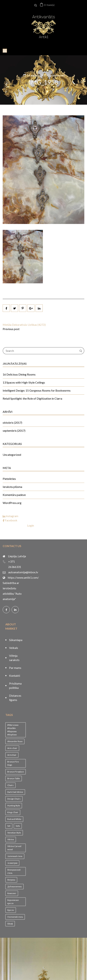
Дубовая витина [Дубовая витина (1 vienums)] (14, 886)
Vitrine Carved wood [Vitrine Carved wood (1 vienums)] (14, 848)
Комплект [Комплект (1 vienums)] (12, 893)
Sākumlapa (16, 640)
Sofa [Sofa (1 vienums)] (18, 826)
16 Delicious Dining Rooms (19, 374)
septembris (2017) (14, 431)
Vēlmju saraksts (14, 658)
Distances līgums (15, 698)
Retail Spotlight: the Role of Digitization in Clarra (32, 398)
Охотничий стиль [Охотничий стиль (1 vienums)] (15, 917)
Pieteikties (9, 479)
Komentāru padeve (14, 495)
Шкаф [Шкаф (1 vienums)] (10, 924)
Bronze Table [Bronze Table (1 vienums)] (14, 778)
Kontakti (15, 676)
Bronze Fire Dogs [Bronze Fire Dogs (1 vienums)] (13, 763)
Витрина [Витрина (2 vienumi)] (11, 880)
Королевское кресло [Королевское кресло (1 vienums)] (13, 902)
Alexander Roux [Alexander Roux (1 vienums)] (15, 741)
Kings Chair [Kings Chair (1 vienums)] (13, 812)
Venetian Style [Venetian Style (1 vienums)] (14, 833)
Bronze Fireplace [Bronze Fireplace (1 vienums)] (16, 772)
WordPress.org (12, 503)
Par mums (15, 668)
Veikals (14, 648)
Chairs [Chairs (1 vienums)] (10, 785)
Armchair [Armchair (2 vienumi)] (12, 755)
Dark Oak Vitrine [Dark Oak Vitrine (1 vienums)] (15, 792)
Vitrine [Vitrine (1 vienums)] (11, 839)
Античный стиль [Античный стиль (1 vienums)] (15, 856)
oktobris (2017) (12, 423)
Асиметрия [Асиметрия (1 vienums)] (12, 863)
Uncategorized (12, 455)
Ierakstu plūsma (12, 487)
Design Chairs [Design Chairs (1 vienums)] (14, 799)
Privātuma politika (15, 686)
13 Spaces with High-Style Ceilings (24, 382)
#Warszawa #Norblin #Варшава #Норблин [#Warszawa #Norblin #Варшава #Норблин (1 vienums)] (13, 730)
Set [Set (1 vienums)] (9, 826)
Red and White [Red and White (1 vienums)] (14, 819)
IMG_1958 (43, 82)
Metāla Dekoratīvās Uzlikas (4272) (24, 325)
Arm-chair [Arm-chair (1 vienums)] (12, 748)
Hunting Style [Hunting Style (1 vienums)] (14, 806)
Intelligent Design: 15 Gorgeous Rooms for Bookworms (37, 390)
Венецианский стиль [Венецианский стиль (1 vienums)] (14, 871)
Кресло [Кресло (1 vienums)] (11, 910)
